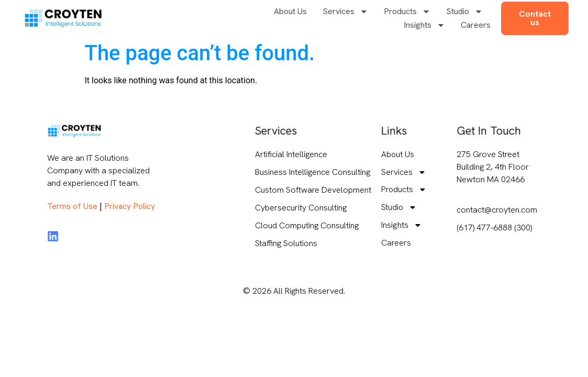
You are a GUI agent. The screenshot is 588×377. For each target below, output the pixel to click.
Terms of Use (72, 206)
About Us (290, 11)
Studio (464, 12)
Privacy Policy (130, 206)
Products (407, 12)
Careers (476, 25)
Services (345, 12)
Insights (424, 25)
